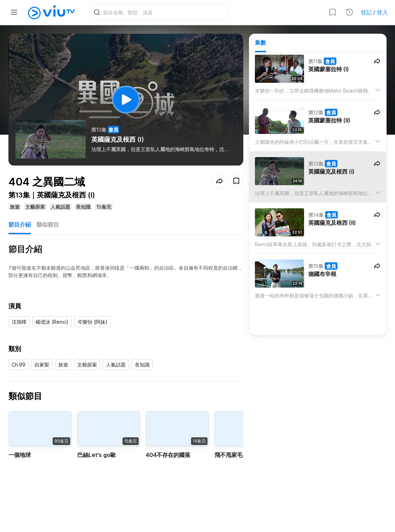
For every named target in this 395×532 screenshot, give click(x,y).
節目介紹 (20, 224)
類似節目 (48, 224)
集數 (261, 42)
